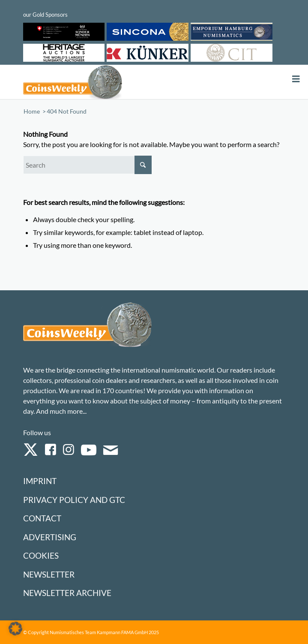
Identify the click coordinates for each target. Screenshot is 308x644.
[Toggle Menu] (296, 79)
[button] (15, 629)
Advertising (50, 537)
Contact (42, 518)
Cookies (41, 555)
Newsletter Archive (67, 593)
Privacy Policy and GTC (74, 500)
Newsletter (49, 574)
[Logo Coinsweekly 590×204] (102, 82)
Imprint (40, 481)
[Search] (87, 165)
